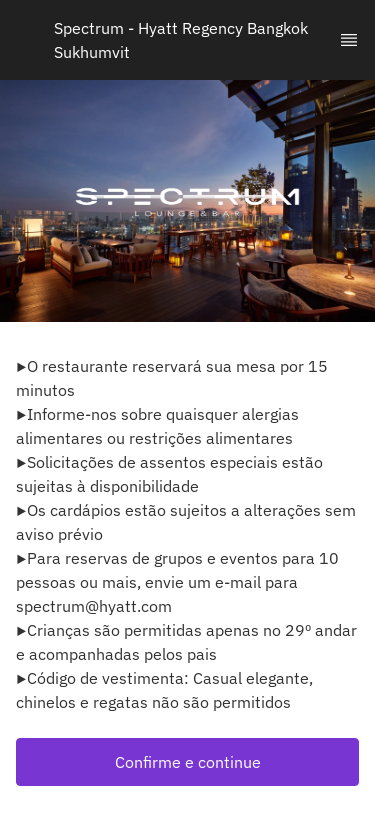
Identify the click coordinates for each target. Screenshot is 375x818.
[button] (187, 762)
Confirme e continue (188, 762)
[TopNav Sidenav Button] (349, 40)
